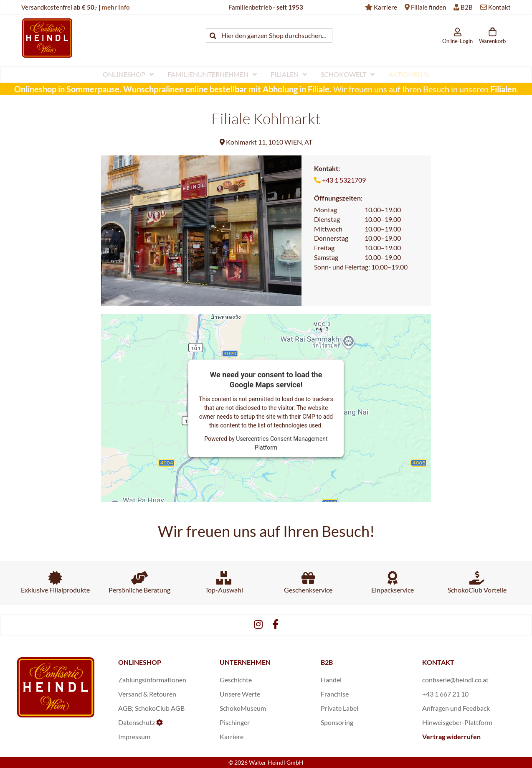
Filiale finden (428, 7)
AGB (125, 708)
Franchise (335, 694)
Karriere (385, 7)
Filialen (503, 89)
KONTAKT (438, 662)
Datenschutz (137, 722)
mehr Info (116, 7)
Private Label (339, 708)
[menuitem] (128, 75)
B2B (467, 7)
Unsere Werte (240, 694)
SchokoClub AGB (160, 708)
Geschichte (236, 680)
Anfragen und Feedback (456, 708)
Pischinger (235, 722)
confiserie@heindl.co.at (455, 680)
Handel (331, 680)
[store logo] (47, 38)
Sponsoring (337, 722)
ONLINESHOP (140, 662)
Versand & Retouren (147, 694)
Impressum (134, 736)
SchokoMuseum (243, 708)
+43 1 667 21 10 (445, 694)
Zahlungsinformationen (152, 680)
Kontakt (499, 7)
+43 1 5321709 (344, 180)
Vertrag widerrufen (451, 736)
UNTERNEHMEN (245, 662)
